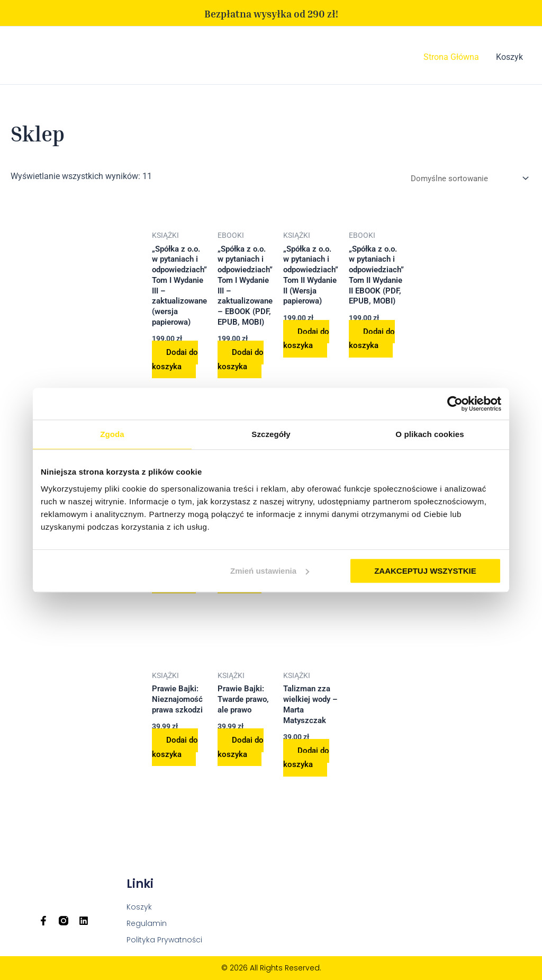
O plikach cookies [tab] (430, 434)
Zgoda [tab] (112, 434)
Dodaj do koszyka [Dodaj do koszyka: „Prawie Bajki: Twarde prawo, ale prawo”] (247, 773)
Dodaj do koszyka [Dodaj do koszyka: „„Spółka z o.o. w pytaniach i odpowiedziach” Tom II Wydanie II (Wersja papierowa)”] (317, 347)
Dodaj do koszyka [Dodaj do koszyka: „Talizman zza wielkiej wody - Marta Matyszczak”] (317, 784)
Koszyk (509, 57)
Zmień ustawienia (270, 571)
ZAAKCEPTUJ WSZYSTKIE (425, 571)
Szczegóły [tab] (271, 434)
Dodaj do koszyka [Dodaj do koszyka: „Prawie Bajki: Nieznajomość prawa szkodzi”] (177, 773)
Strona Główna (451, 57)
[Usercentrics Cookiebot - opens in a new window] (455, 404)
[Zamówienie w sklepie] (464, 180)
